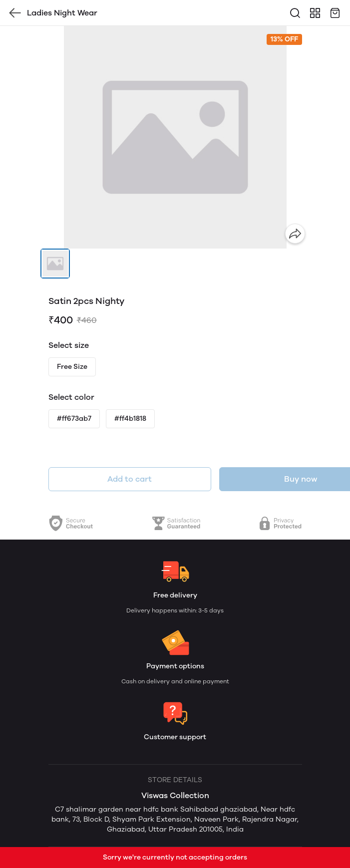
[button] (55, 264)
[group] (175, 137)
